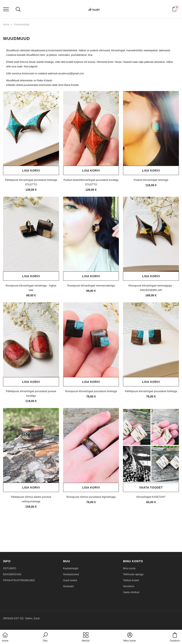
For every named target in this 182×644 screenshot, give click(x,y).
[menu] (6, 9)
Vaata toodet (151, 487)
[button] (45, 637)
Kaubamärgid (22, 25)
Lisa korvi (31, 171)
